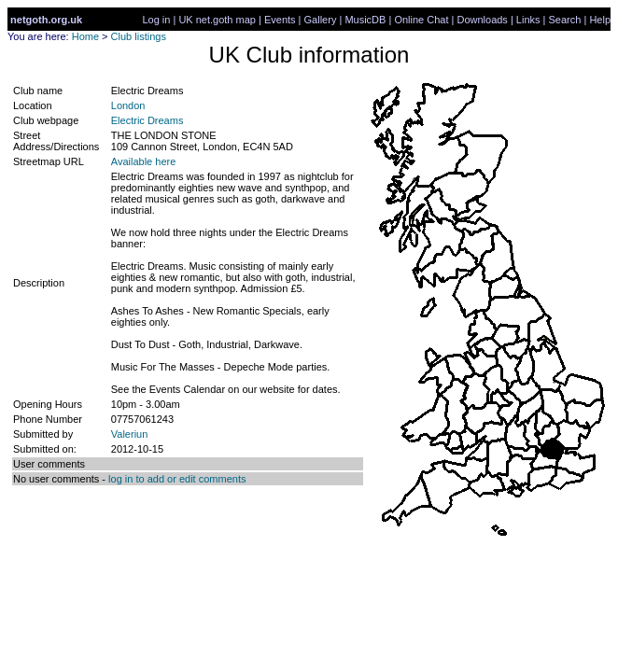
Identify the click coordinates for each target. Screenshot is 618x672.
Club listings (139, 36)
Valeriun (130, 434)
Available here (144, 161)
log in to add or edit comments (177, 479)
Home (85, 36)
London (128, 105)
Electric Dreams (147, 120)
